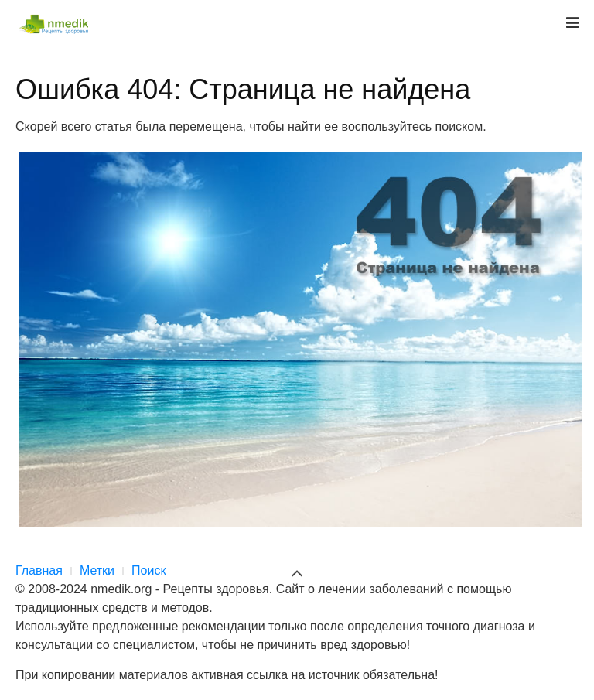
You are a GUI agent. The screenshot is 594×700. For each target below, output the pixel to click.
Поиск (148, 570)
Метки (97, 570)
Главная (39, 570)
